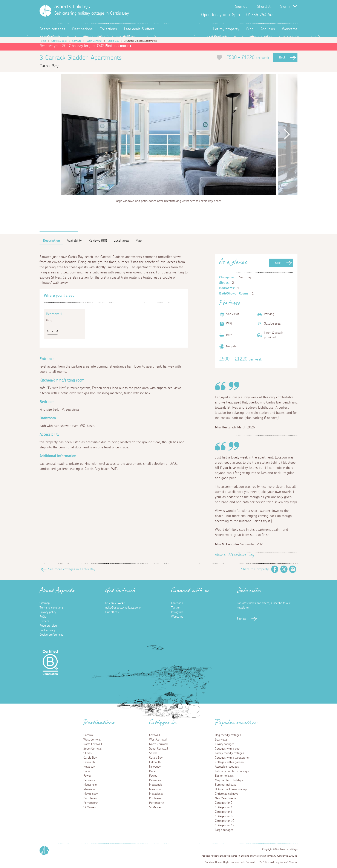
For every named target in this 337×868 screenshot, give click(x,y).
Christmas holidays (226, 794)
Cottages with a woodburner (232, 758)
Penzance (89, 780)
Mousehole (90, 785)
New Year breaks (225, 798)
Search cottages (52, 29)
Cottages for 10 (225, 821)
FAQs (43, 617)
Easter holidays (224, 776)
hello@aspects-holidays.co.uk (123, 608)
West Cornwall (94, 41)
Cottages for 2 (224, 803)
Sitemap (45, 603)
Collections (108, 29)
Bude (87, 771)
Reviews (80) (98, 241)
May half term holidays (229, 780)
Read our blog (48, 626)
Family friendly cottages (229, 753)
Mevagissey (90, 794)
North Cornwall (93, 744)
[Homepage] (45, 11)
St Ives (87, 753)
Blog (250, 29)
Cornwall (77, 41)
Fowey (87, 776)
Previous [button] (50, 134)
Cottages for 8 (224, 816)
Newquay (89, 767)
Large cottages (224, 830)
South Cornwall (93, 749)
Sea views (221, 740)
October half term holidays (231, 789)
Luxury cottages (225, 744)
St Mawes (90, 807)
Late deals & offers (139, 29)
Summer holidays (226, 785)
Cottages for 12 (225, 825)
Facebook (280, 15)
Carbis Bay (113, 41)
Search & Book (59, 41)
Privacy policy (48, 612)
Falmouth (89, 762)
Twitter (287, 15)
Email (293, 569)
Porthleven (90, 798)
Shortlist (264, 7)
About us (268, 29)
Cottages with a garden (229, 762)
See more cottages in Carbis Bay (72, 569)
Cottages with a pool (227, 749)
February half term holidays (232, 771)
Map (139, 241)
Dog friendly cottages (228, 735)
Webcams (290, 29)
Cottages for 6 (224, 812)
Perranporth (91, 803)
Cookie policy (47, 630)
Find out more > (119, 46)
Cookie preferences (51, 635)
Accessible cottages (227, 767)
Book (282, 58)
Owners (44, 621)
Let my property (226, 29)
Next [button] (287, 134)
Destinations (82, 29)
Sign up (241, 7)
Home (43, 41)
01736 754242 (115, 603)
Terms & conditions (51, 608)
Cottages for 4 (224, 807)
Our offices (112, 612)
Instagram (294, 15)
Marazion (89, 789)
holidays (72, 7)
